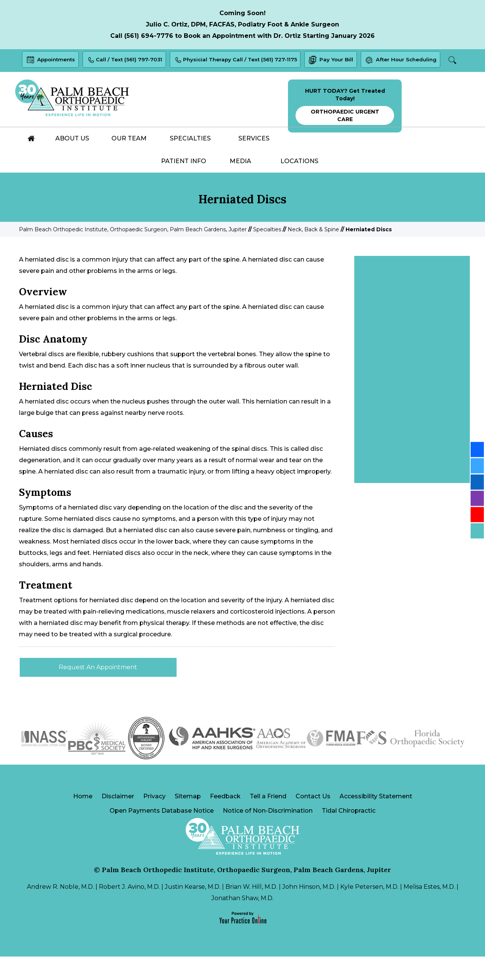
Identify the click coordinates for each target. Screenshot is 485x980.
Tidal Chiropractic (349, 834)
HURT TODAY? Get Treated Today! (345, 128)
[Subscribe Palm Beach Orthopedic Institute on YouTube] (477, 514)
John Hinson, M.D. (309, 910)
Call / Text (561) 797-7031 (133, 61)
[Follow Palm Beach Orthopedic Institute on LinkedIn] (477, 482)
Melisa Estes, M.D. (429, 910)
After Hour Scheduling (417, 61)
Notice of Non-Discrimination (268, 834)
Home (83, 819)
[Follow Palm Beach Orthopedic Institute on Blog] (477, 531)
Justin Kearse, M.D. (193, 910)
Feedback (225, 819)
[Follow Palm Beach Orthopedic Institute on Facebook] (477, 449)
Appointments (57, 61)
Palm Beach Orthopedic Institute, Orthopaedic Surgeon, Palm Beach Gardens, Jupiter (133, 251)
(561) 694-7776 (149, 36)
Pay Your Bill (346, 61)
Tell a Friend (268, 819)
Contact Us (313, 819)
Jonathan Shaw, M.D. (242, 922)
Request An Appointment (98, 689)
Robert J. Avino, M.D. (129, 910)
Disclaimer (118, 819)
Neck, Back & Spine (313, 251)
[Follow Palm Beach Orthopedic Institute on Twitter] (477, 466)
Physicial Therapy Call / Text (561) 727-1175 (247, 61)
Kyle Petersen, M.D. (369, 910)
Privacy (154, 819)
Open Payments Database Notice (162, 834)
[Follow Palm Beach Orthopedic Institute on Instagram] (477, 498)
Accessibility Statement (376, 819)
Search (242, 83)
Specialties (267, 251)
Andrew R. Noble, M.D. (60, 910)
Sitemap (188, 819)
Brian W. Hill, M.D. (251, 910)
